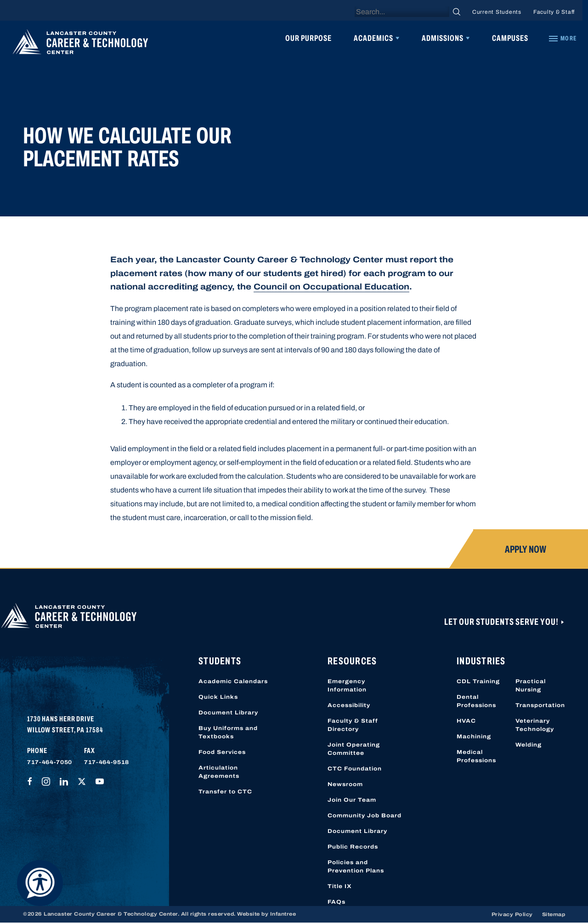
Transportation (540, 705)
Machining (474, 736)
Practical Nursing (531, 685)
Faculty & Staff (554, 12)
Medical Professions (476, 756)
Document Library (228, 713)
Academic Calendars (233, 681)
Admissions (443, 38)
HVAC (466, 721)
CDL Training (478, 681)
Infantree (283, 914)
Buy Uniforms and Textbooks (228, 732)
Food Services (222, 752)
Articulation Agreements (219, 772)
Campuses (510, 38)
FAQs (336, 902)
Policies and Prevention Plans (356, 866)
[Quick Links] (562, 39)
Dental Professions (476, 701)
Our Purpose (308, 38)
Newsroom (345, 784)
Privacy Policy (512, 914)
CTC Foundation (355, 769)
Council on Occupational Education (331, 287)
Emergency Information (347, 685)
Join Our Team (352, 800)
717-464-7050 (50, 762)
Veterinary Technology (535, 725)
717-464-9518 (107, 762)
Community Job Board (365, 815)
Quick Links (218, 697)
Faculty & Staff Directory (353, 725)
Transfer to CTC (225, 792)
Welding (529, 745)
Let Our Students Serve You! (502, 622)
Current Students (497, 12)
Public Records (353, 847)
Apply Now (526, 549)
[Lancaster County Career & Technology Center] (80, 44)
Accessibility (349, 705)
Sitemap (554, 914)
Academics (373, 38)
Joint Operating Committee (354, 749)
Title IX (340, 886)
